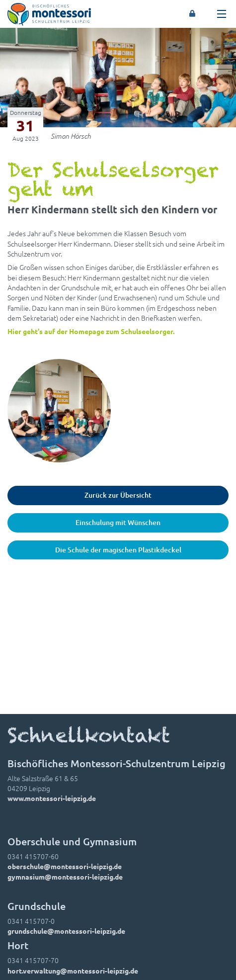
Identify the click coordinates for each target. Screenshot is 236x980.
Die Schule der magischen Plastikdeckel (118, 550)
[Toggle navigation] (222, 14)
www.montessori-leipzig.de (52, 798)
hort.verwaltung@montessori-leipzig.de (73, 971)
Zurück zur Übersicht (118, 495)
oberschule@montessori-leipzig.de (65, 866)
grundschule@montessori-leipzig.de (66, 931)
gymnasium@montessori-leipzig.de (65, 877)
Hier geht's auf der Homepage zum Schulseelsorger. (91, 331)
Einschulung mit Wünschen (118, 522)
